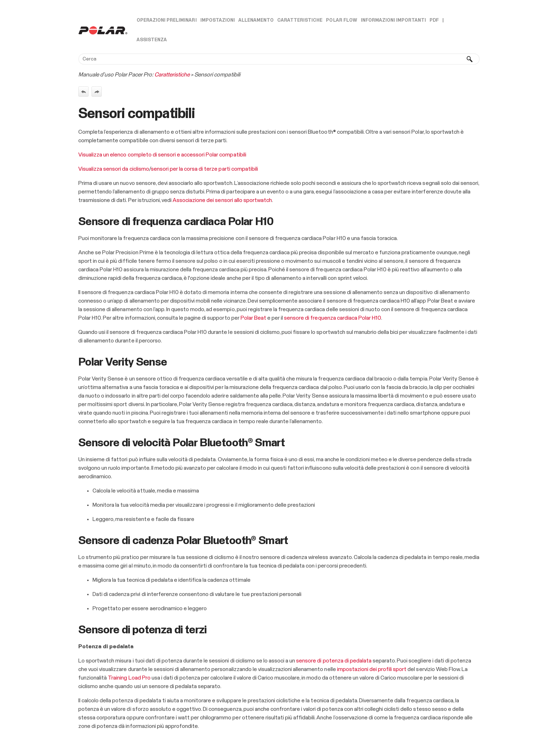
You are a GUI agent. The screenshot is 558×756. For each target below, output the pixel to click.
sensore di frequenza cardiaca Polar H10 (333, 318)
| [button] (443, 20)
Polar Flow (341, 20)
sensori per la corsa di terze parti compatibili (204, 169)
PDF (434, 20)
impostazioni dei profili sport (372, 669)
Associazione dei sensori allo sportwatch (222, 200)
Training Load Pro (129, 678)
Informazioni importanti (394, 20)
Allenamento (256, 20)
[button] (470, 59)
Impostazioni (218, 20)
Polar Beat (253, 318)
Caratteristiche (300, 20)
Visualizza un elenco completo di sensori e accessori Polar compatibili (162, 155)
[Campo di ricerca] (279, 59)
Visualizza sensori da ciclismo (114, 169)
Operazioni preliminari (167, 20)
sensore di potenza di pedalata (334, 661)
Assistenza (152, 40)
